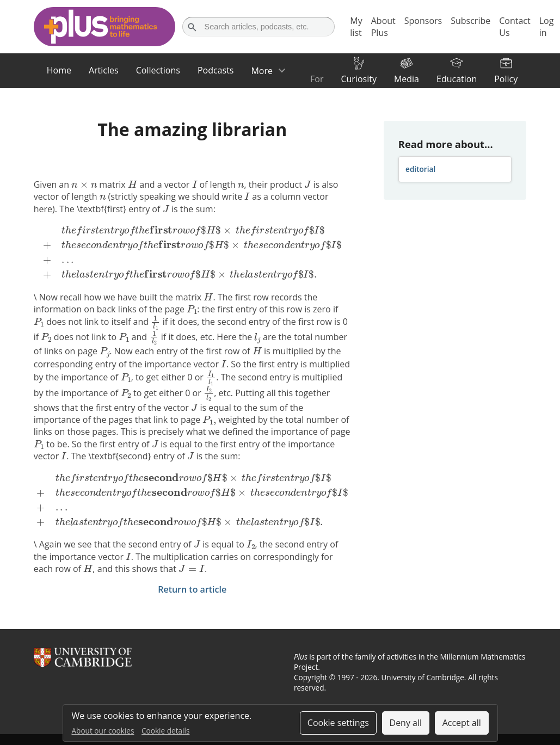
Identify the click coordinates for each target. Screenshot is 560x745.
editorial (420, 169)
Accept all (462, 723)
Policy (506, 79)
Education (457, 79)
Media (407, 79)
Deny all (406, 723)
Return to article (192, 589)
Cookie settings (338, 723)
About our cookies (103, 731)
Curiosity (358, 79)
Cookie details (165, 731)
